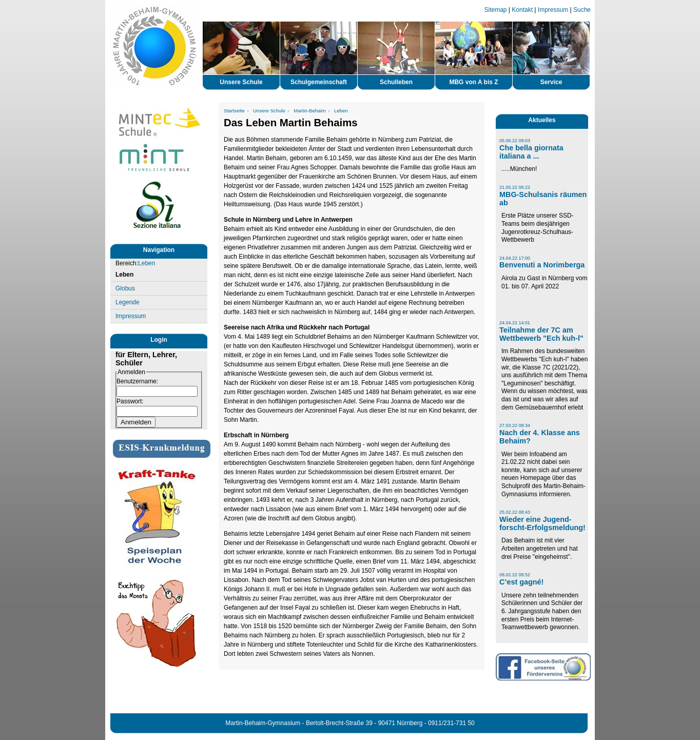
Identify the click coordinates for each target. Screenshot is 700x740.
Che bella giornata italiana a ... (531, 152)
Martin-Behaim (309, 111)
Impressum (553, 10)
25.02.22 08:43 (515, 512)
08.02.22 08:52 (515, 575)
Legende (128, 302)
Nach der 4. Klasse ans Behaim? (540, 437)
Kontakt (522, 10)
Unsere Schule (269, 111)
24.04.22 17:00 (515, 258)
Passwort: (130, 401)
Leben (147, 263)
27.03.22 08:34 (515, 425)
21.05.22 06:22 (515, 187)
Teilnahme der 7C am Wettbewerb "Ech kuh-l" (541, 334)
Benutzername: (137, 381)
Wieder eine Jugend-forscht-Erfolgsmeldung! (542, 523)
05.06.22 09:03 (515, 141)
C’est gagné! (521, 582)
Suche (582, 10)
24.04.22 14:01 (515, 323)
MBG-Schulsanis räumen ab (543, 199)
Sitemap (496, 10)
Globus (125, 288)
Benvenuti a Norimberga (542, 265)
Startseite (234, 111)
